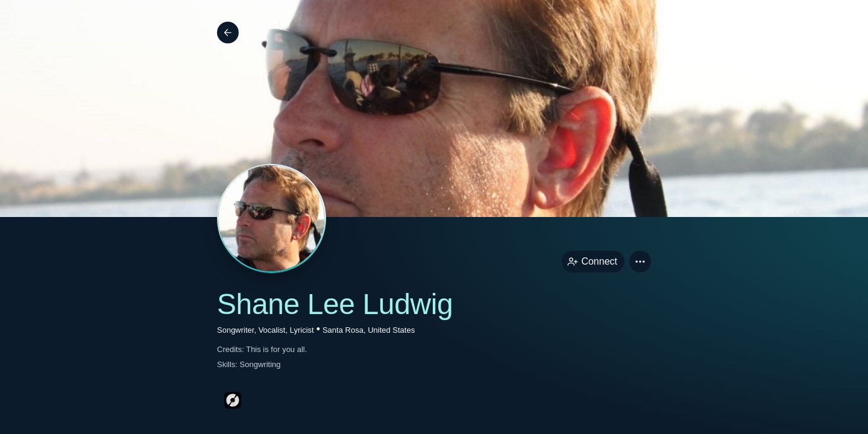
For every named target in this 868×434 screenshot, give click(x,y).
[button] (640, 262)
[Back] (228, 33)
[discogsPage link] (233, 400)
